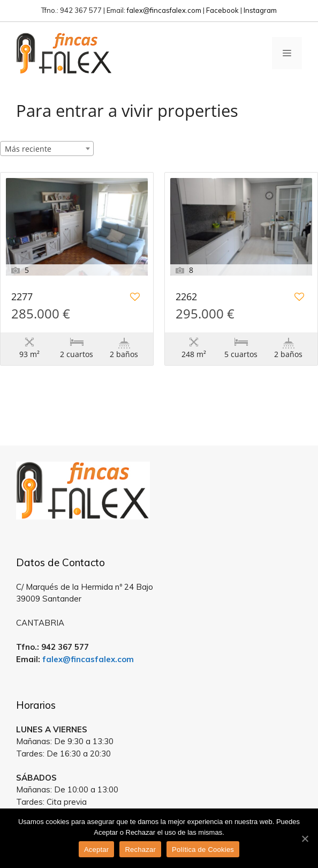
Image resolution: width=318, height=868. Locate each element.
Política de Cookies (203, 850)
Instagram (260, 10)
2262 (186, 297)
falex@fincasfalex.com (164, 10)
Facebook (222, 10)
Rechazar (140, 850)
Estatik (187, 429)
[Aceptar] (305, 839)
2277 (22, 297)
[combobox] (47, 149)
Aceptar (97, 850)
